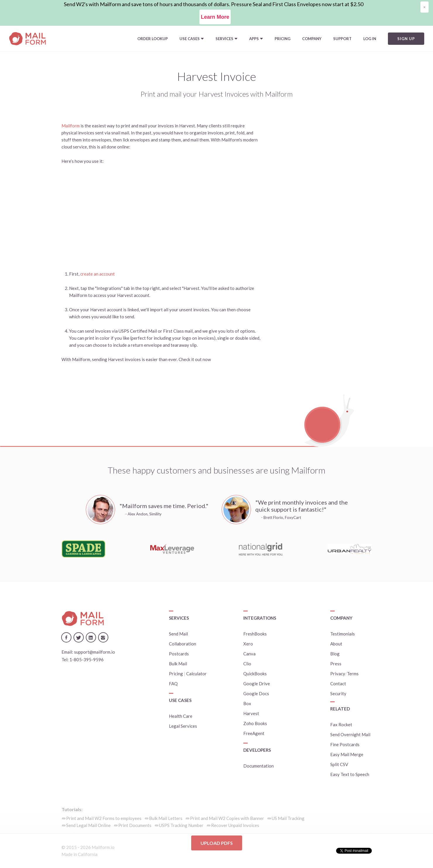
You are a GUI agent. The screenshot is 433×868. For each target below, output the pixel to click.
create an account (97, 274)
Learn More (215, 17)
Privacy (338, 674)
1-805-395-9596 (87, 659)
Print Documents (135, 825)
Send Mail (178, 634)
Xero (248, 644)
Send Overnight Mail (350, 734)
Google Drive (257, 684)
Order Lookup (153, 39)
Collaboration (183, 644)
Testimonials (343, 634)
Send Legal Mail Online (88, 825)
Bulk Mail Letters (166, 818)
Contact (338, 684)
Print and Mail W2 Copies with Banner (227, 818)
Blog (335, 654)
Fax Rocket (341, 725)
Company (312, 39)
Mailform (71, 126)
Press (336, 664)
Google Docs (256, 693)
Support (342, 39)
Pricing (283, 39)
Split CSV (339, 764)
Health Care (181, 716)
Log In (370, 39)
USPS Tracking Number (181, 825)
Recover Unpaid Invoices (235, 825)
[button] (192, 39)
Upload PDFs (217, 843)
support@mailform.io (95, 652)
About (336, 644)
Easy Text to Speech (350, 774)
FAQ (173, 684)
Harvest (251, 713)
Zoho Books (255, 723)
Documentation (259, 766)
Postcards (179, 654)
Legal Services (183, 726)
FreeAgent (254, 733)
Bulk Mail (178, 664)
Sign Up (406, 39)
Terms (353, 674)
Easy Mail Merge (347, 754)
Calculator (196, 674)
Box (247, 703)
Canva (249, 654)
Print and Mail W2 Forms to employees (104, 818)
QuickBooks (255, 674)
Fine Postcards (345, 744)
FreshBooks (255, 634)
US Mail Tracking (288, 818)
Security (338, 693)
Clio (247, 664)
